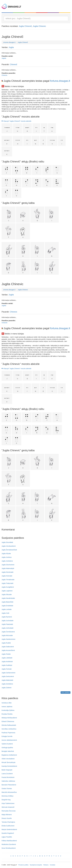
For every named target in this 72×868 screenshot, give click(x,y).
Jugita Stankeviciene (8, 639)
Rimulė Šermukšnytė (8, 762)
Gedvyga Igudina (7, 748)
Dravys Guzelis (7, 818)
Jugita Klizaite (6, 554)
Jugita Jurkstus (7, 557)
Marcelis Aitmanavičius (9, 792)
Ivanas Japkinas (7, 707)
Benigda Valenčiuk (8, 751)
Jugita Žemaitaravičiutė (9, 550)
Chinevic (4, 75)
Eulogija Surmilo (7, 736)
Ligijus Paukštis (7, 837)
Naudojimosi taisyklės (36, 865)
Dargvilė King (6, 800)
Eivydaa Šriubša (7, 714)
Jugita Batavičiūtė (7, 602)
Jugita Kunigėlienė (8, 587)
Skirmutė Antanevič (8, 807)
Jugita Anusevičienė (8, 650)
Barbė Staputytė (7, 770)
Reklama (46, 865)
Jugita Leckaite (7, 609)
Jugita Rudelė (6, 643)
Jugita (11, 47)
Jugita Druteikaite (7, 606)
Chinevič (13, 64)
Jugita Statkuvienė (8, 647)
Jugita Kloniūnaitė (8, 572)
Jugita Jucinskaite (8, 621)
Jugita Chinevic (39, 26)
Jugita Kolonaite (7, 576)
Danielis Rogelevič (8, 833)
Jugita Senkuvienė (8, 676)
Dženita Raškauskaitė (9, 725)
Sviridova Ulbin (7, 703)
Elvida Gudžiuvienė (8, 826)
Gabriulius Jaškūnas (8, 781)
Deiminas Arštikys (7, 796)
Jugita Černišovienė (8, 632)
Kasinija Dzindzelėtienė (9, 766)
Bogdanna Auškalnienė (9, 755)
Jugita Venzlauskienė (9, 546)
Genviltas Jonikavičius (9, 729)
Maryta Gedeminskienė (9, 829)
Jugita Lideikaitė (7, 658)
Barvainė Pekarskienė (9, 785)
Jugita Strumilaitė (7, 542)
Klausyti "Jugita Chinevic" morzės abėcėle (16, 369)
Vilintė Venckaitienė (8, 759)
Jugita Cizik (5, 613)
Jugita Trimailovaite (8, 580)
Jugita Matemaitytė (8, 568)
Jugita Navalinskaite (8, 598)
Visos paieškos (65, 693)
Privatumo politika (23, 865)
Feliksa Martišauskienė (9, 841)
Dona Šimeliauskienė (9, 848)
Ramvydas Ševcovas (9, 811)
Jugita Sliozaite (7, 594)
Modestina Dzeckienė (9, 844)
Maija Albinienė (7, 815)
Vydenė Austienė (7, 744)
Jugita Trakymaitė (7, 583)
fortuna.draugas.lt (60, 81)
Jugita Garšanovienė (8, 673)
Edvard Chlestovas (8, 721)
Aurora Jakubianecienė (9, 740)
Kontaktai (52, 865)
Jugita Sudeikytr (7, 665)
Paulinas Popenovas (8, 733)
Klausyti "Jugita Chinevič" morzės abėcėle (16, 121)
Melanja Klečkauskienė (9, 718)
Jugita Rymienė (7, 617)
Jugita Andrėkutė (7, 662)
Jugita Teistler (6, 654)
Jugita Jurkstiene (7, 561)
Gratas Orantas (7, 789)
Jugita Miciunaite (7, 635)
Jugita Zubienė (7, 688)
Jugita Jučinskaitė (8, 628)
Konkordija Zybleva (8, 710)
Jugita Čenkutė (7, 669)
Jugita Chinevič (25, 26)
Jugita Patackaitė (7, 624)
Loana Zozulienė (7, 774)
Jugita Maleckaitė (7, 680)
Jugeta (4, 58)
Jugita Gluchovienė (8, 565)
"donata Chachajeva (8, 822)
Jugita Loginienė (7, 591)
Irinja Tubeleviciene (8, 803)
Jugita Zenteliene (7, 684)
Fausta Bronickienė (8, 777)
